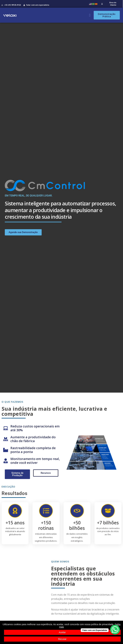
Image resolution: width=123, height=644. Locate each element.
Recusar (62, 639)
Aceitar (62, 632)
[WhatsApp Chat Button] (115, 630)
